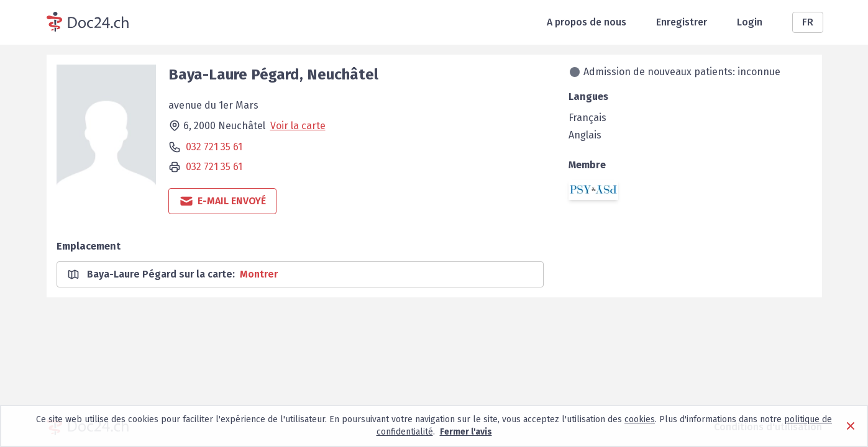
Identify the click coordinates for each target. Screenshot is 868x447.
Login (750, 22)
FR (808, 22)
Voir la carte (298, 126)
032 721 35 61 (214, 147)
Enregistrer (682, 22)
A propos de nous (587, 22)
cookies (640, 419)
